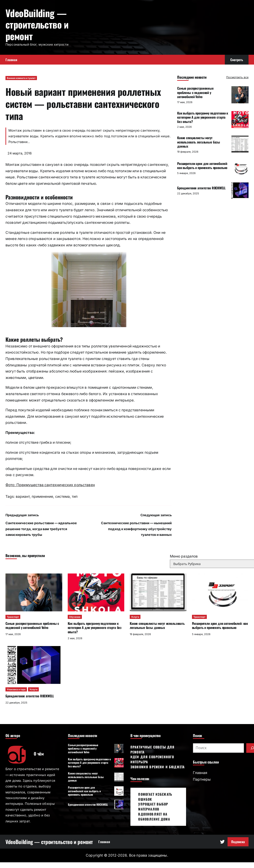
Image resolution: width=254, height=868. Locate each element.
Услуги (135, 617)
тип (75, 497)
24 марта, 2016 (20, 153)
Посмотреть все (237, 77)
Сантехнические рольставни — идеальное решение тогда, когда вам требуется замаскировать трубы (41, 529)
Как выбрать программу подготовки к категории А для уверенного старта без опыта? (203, 117)
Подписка (238, 842)
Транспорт (13, 617)
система (62, 497)
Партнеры (202, 779)
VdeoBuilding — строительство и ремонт (37, 24)
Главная (200, 773)
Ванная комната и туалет (21, 78)
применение (42, 497)
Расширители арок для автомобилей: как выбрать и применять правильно (202, 166)
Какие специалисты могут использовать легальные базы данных (199, 142)
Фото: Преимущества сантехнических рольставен (50, 485)
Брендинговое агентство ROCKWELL (201, 188)
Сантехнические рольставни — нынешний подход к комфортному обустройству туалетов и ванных (136, 529)
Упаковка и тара (16, 689)
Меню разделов (184, 556)
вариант (23, 497)
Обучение (75, 617)
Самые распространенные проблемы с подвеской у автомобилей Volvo (195, 92)
